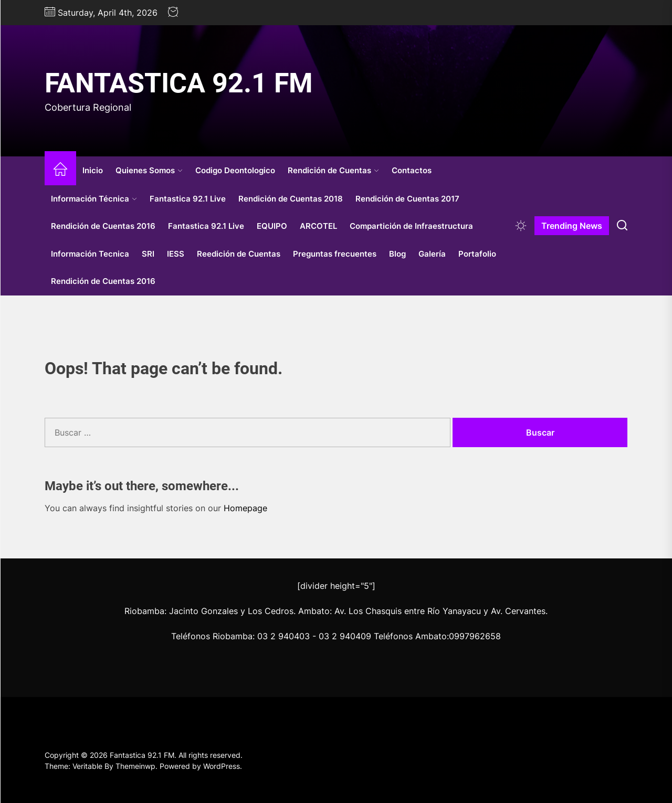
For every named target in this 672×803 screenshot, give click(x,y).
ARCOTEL (318, 226)
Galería (432, 254)
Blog (397, 254)
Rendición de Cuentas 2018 (291, 199)
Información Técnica (94, 199)
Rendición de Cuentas (333, 170)
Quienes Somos (149, 170)
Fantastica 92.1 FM (179, 83)
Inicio (93, 170)
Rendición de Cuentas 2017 (407, 199)
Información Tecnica (90, 254)
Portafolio (477, 254)
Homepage (245, 508)
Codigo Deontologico (235, 170)
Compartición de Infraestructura (411, 226)
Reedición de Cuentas (239, 254)
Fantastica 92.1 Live (188, 199)
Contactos (412, 170)
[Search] (622, 226)
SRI (148, 254)
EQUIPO (272, 226)
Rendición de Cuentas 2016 (103, 226)
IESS (176, 254)
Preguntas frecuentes (335, 254)
